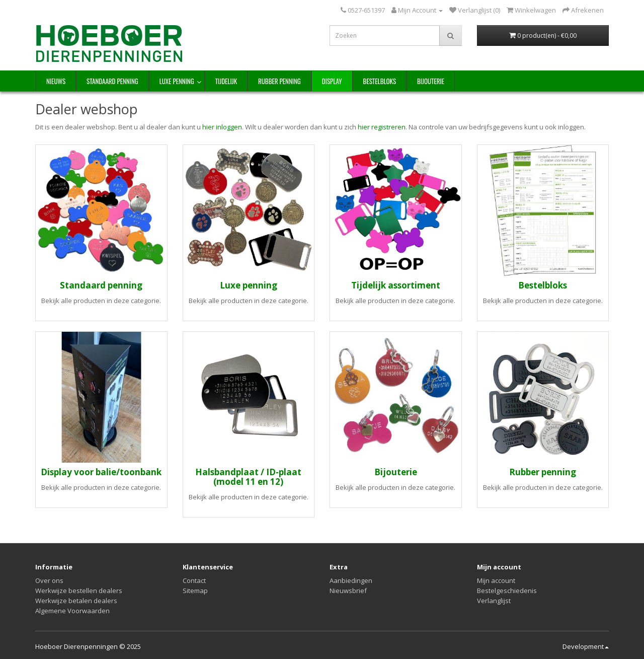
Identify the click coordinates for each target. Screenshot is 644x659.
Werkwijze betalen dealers (76, 601)
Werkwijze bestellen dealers (79, 591)
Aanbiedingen (351, 580)
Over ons (49, 580)
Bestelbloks (380, 81)
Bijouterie (431, 81)
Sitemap (195, 591)
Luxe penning (177, 81)
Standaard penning (112, 81)
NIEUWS (56, 81)
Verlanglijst (494, 601)
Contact (194, 580)
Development (586, 646)
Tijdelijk (226, 81)
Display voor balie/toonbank (101, 472)
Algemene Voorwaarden (72, 611)
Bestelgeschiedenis (507, 591)
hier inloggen (222, 127)
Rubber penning (279, 81)
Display (332, 81)
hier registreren (382, 127)
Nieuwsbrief (348, 591)
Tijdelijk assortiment (396, 285)
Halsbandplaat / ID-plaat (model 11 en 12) (248, 477)
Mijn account (496, 580)
